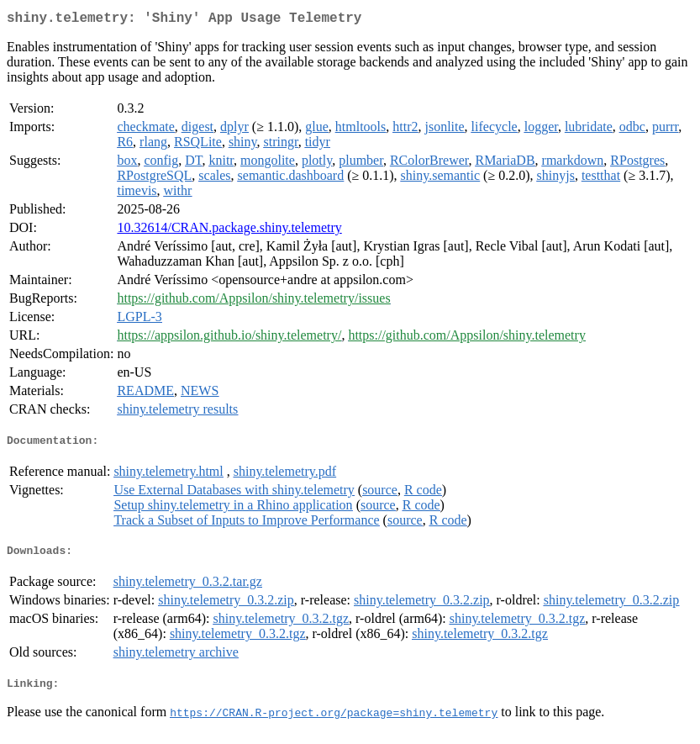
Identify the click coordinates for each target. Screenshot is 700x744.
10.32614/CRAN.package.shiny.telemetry (229, 231)
